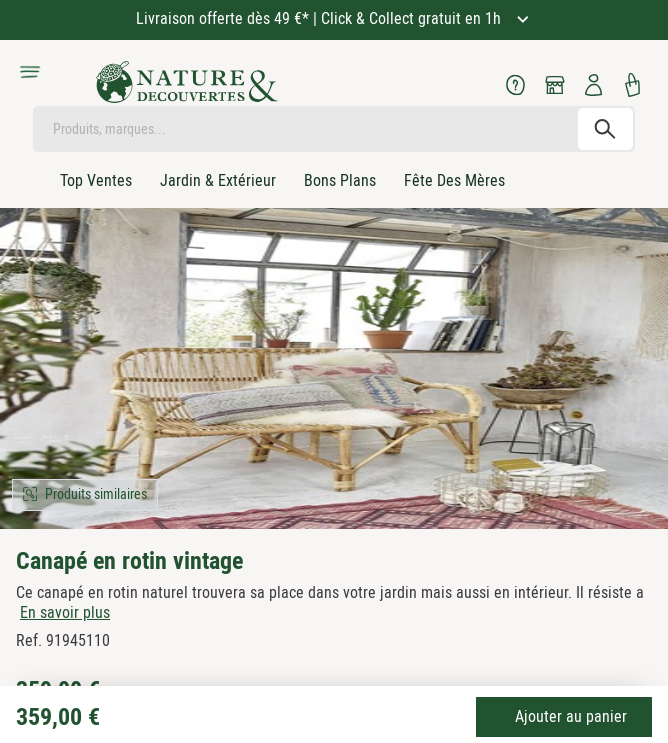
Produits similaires (96, 494)
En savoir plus (65, 612)
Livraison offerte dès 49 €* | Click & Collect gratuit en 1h (320, 18)
